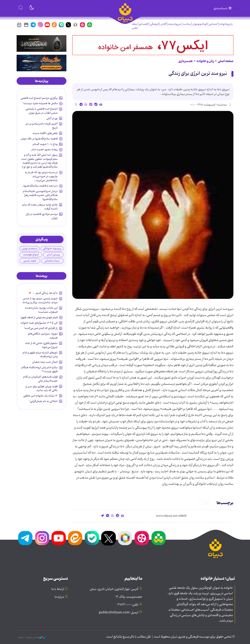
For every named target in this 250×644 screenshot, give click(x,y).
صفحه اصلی (226, 61)
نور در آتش (52, 118)
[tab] (42, 81)
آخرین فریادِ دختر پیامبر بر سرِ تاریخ (42, 126)
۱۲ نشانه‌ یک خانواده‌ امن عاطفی (40, 396)
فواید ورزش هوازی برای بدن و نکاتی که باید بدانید (42, 388)
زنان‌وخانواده (226, 24)
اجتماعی (213, 24)
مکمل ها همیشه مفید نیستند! (40, 103)
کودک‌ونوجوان (200, 24)
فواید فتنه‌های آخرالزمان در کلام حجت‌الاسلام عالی (40, 379)
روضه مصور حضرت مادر (45, 149)
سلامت (187, 24)
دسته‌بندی (223, 8)
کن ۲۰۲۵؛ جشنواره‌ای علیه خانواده (39, 323)
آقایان (163, 24)
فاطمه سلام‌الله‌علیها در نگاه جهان (39, 139)
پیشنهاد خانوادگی (52, 249)
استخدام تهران (30, 249)
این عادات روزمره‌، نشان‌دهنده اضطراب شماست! (41, 310)
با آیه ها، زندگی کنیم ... (45, 293)
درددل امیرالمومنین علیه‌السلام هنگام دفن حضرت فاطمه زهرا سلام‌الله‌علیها (40, 195)
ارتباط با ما (58, 589)
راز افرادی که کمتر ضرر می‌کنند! (41, 328)
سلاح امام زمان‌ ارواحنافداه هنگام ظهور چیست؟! (39, 369)
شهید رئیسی (30, 261)
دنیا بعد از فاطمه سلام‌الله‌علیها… (40, 186)
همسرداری (186, 61)
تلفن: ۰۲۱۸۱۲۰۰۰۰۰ (127, 605)
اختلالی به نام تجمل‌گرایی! (44, 401)
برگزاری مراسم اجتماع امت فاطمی (39, 98)
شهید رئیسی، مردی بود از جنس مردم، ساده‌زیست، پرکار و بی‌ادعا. (40, 300)
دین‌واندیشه (175, 24)
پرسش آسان (53, 255)
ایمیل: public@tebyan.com (119, 613)
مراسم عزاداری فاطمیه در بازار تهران (42, 216)
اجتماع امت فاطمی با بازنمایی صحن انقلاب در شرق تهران (42, 111)
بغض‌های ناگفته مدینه (45, 133)
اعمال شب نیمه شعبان (45, 362)
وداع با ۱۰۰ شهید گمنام (45, 144)
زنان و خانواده (205, 61)
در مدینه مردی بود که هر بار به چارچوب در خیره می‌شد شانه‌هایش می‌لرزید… (41, 176)
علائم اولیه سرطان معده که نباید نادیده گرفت (40, 207)
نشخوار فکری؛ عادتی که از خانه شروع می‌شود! (41, 345)
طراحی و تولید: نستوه (32, 637)
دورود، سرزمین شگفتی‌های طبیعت (43, 336)
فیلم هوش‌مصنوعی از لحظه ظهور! (39, 317)
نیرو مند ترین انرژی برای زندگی (198, 74)
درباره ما (59, 597)
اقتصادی (144, 24)
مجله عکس (135, 26)
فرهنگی (154, 24)
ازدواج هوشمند (31, 255)
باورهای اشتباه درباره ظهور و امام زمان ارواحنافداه (40, 355)
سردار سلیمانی (52, 261)
